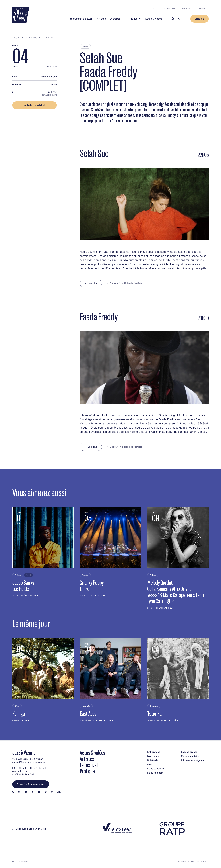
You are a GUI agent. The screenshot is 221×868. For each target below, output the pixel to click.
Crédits (205, 862)
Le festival (89, 765)
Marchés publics (190, 756)
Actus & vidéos (154, 19)
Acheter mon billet (35, 105)
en (158, 9)
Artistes (101, 19)
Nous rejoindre (155, 773)
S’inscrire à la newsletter (31, 784)
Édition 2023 (31, 38)
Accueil (16, 38)
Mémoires (185, 9)
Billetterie (200, 19)
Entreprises (170, 9)
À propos (115, 19)
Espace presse (189, 752)
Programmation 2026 (80, 19)
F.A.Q (150, 764)
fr (154, 9)
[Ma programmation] (180, 19)
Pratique (133, 19)
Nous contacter (156, 769)
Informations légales (192, 760)
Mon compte (154, 756)
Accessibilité (202, 9)
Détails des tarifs (49, 95)
